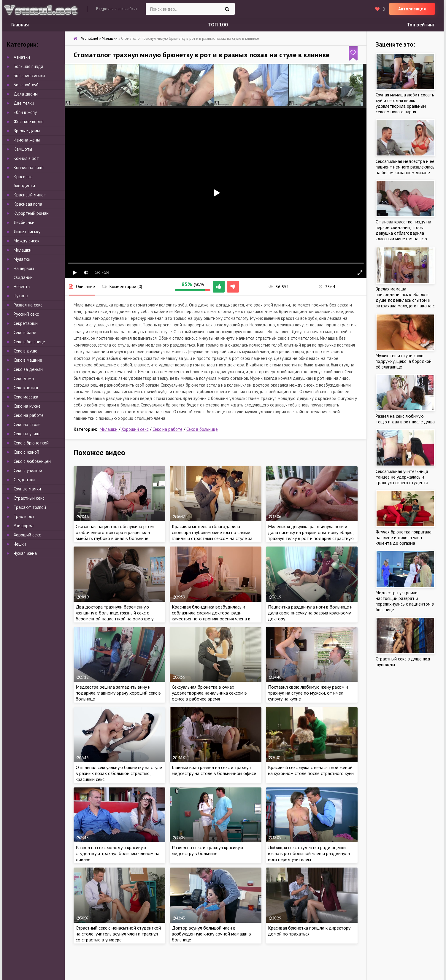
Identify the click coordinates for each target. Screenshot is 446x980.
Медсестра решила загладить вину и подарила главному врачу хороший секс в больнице (118, 693)
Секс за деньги (28, 369)
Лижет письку (27, 232)
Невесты (22, 286)
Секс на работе (168, 429)
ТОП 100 (218, 25)
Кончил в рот (26, 158)
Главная (20, 25)
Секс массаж (26, 397)
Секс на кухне (27, 406)
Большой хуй (26, 85)
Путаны (21, 296)
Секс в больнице (202, 429)
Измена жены (27, 140)
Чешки (20, 544)
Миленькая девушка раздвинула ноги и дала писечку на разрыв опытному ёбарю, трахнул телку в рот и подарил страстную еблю (311, 535)
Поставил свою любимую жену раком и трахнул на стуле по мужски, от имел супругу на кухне (308, 693)
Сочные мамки (27, 489)
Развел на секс (28, 305)
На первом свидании (24, 273)
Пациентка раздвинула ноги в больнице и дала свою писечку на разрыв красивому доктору (310, 613)
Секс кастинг (26, 388)
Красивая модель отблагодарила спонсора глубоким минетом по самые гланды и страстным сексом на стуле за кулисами (212, 535)
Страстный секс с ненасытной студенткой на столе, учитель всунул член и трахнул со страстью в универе (118, 934)
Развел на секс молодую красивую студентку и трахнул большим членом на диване (118, 853)
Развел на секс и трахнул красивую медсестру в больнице (207, 850)
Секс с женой (26, 452)
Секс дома (24, 378)
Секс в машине (28, 360)
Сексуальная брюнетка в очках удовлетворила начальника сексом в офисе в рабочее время (209, 693)
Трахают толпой (30, 507)
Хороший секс (135, 429)
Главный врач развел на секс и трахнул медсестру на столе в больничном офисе (214, 770)
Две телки (24, 103)
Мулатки (22, 259)
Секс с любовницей (32, 461)
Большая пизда (28, 66)
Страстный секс (29, 498)
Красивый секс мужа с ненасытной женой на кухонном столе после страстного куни (311, 770)
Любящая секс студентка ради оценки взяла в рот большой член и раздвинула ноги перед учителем (309, 853)
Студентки (24, 480)
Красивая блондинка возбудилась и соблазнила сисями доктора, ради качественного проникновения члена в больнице (211, 616)
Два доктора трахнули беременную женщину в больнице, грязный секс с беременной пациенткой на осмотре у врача (115, 616)
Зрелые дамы (27, 131)
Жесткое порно (29, 121)
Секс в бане (25, 332)
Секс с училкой (28, 470)
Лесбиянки (24, 222)
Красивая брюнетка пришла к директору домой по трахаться (309, 931)
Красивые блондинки (24, 181)
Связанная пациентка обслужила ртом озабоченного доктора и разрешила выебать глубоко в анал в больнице (115, 532)
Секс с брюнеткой (31, 443)
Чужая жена (25, 553)
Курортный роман (31, 213)
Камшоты (23, 149)
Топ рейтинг (421, 25)
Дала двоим (26, 94)
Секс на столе (27, 424)
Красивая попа (28, 204)
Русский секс (26, 314)
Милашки (109, 429)
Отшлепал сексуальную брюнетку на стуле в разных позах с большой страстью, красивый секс (119, 773)
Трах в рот (24, 516)
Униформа (24, 526)
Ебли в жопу (25, 112)
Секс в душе (26, 351)
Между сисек (27, 241)
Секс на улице (27, 434)
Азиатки (22, 57)
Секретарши (26, 323)
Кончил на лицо (29, 167)
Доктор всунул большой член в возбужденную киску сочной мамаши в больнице (211, 934)
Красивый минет (30, 195)
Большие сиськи (29, 76)
